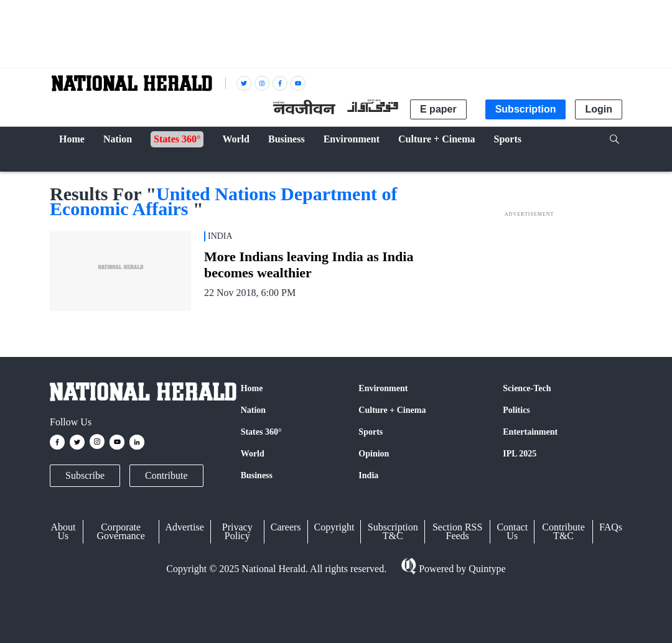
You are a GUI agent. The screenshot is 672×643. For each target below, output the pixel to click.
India (368, 475)
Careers (286, 527)
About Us (63, 531)
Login (599, 109)
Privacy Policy (237, 531)
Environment (383, 388)
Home (252, 388)
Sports (371, 432)
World (253, 454)
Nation (253, 410)
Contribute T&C (563, 531)
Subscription (526, 109)
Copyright (334, 527)
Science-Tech (527, 388)
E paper (438, 109)
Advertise (185, 527)
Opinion (374, 454)
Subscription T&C (393, 531)
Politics (516, 410)
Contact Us (512, 531)
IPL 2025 (520, 454)
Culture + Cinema (392, 410)
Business (257, 475)
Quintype (486, 569)
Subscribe (85, 475)
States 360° (261, 432)
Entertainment (530, 432)
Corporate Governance (121, 531)
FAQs (611, 527)
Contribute (166, 475)
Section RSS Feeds (457, 531)
